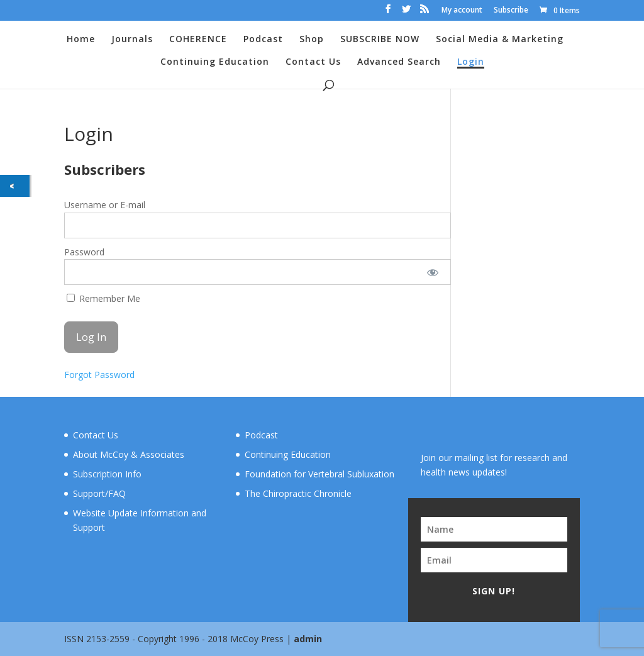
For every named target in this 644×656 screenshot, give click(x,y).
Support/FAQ (99, 493)
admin (308, 639)
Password (84, 252)
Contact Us (313, 62)
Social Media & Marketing (500, 40)
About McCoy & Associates (129, 454)
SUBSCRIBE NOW (380, 40)
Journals (132, 40)
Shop (312, 40)
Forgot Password (99, 375)
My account (462, 11)
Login (471, 62)
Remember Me (103, 298)
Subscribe (511, 11)
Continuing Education (215, 62)
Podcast (263, 40)
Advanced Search (399, 62)
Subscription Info (107, 474)
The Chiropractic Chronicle (298, 493)
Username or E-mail (105, 205)
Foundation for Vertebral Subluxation (319, 474)
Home (81, 40)
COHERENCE (198, 40)
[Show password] (432, 272)
